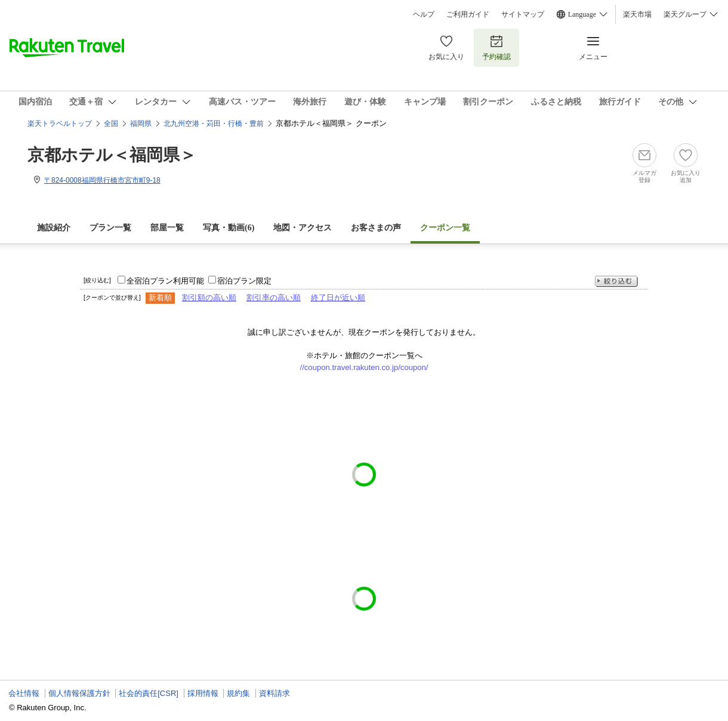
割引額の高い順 (209, 298)
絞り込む (616, 281)
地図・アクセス (303, 228)
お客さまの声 (376, 228)
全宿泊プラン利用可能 (165, 281)
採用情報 (203, 693)
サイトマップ (523, 14)
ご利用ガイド (468, 14)
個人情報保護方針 (79, 693)
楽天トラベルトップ (60, 124)
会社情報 (24, 693)
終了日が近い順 (338, 298)
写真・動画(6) (229, 228)
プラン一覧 (110, 228)
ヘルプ (424, 14)
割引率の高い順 (274, 298)
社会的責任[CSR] (149, 693)
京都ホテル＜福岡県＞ (112, 155)
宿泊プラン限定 (244, 281)
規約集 (238, 693)
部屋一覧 (167, 228)
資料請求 (274, 693)
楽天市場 (637, 14)
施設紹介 (54, 228)
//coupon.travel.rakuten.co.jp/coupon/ (364, 367)
